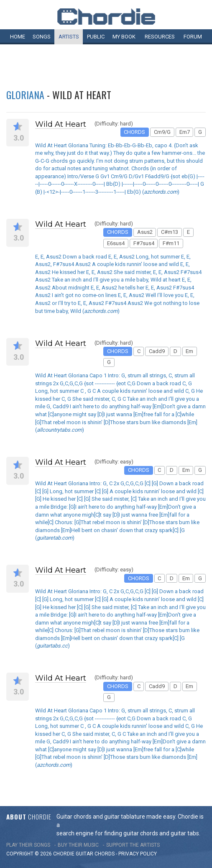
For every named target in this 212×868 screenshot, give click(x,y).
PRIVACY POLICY (138, 854)
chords (105, 854)
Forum (193, 37)
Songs (42, 37)
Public (96, 37)
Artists (69, 37)
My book (124, 37)
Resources (160, 37)
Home (18, 37)
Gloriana (25, 95)
